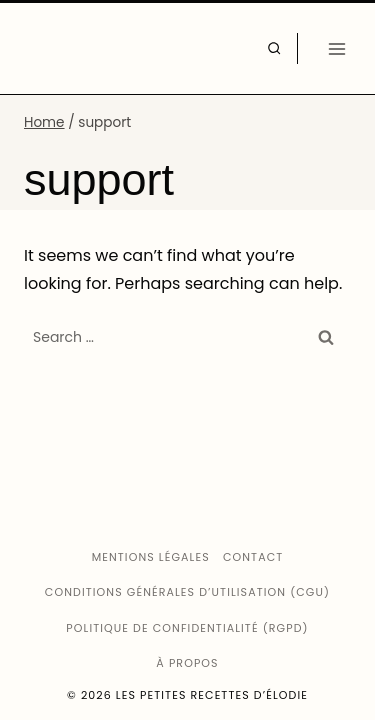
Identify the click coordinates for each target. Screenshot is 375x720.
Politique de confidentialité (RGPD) (187, 628)
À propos (187, 663)
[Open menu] (336, 48)
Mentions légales (151, 557)
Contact (253, 557)
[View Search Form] (274, 48)
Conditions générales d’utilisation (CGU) (187, 592)
